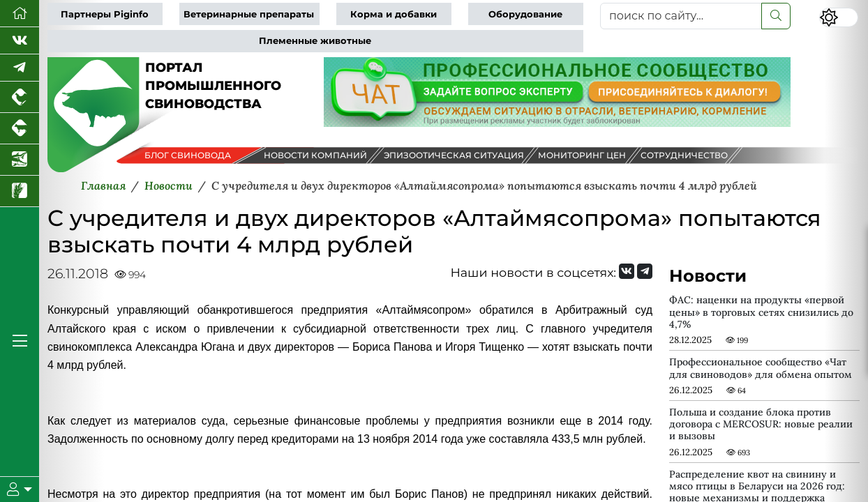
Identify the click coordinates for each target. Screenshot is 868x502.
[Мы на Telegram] (645, 271)
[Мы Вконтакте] (20, 41)
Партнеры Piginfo (105, 14)
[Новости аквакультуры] (20, 160)
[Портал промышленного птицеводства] (20, 97)
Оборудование (525, 14)
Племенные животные (315, 41)
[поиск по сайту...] (681, 16)
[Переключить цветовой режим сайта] (839, 17)
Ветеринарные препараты (249, 14)
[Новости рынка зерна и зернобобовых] (20, 191)
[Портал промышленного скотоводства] (20, 129)
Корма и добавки (394, 14)
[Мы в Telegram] (20, 68)
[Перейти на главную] (20, 14)
